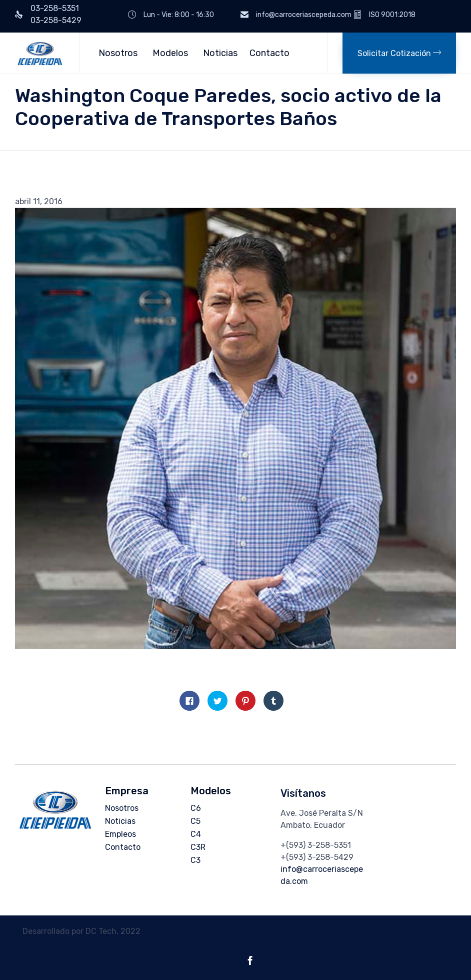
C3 (195, 860)
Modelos (170, 53)
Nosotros (118, 53)
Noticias (220, 53)
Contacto (269, 53)
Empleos (120, 834)
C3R (198, 847)
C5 (195, 821)
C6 (196, 808)
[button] (399, 53)
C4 (196, 834)
